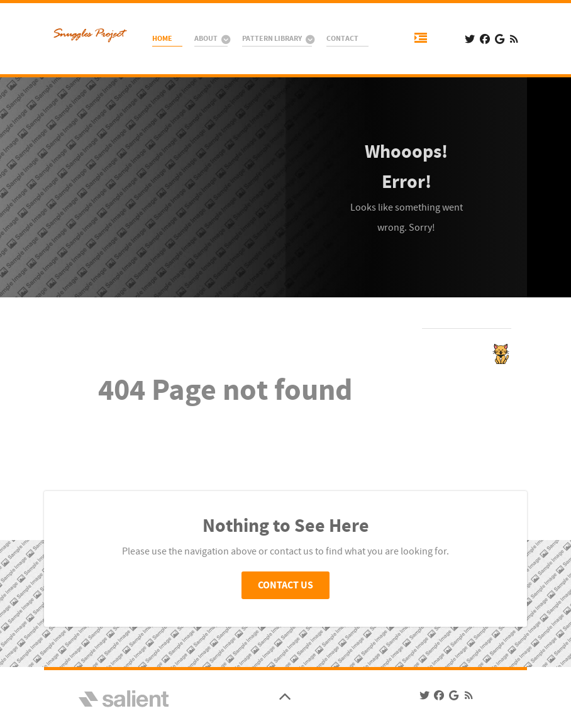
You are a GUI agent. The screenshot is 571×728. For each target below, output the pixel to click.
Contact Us (285, 585)
